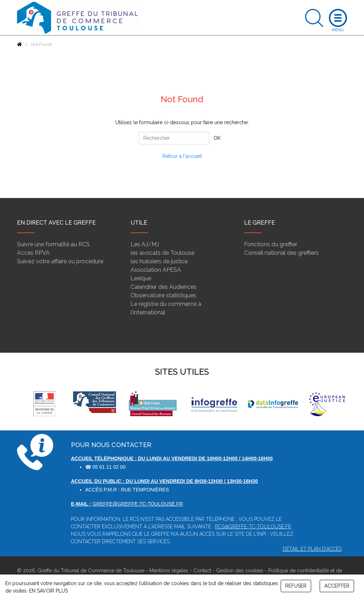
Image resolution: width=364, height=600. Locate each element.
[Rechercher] (174, 138)
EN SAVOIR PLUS (48, 591)
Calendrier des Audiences (164, 287)
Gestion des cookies (240, 571)
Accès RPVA (33, 253)
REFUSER (296, 586)
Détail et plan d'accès (312, 549)
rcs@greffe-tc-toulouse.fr (253, 527)
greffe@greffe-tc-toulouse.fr (137, 504)
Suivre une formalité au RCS (53, 244)
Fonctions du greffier (271, 244)
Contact (202, 571)
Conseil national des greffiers (281, 253)
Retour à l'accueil (182, 156)
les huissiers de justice (159, 261)
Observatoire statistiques (163, 295)
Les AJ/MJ (145, 244)
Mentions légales (169, 571)
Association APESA (156, 270)
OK (217, 138)
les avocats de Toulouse (162, 253)
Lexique (141, 278)
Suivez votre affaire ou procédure (60, 261)
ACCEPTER (337, 586)
